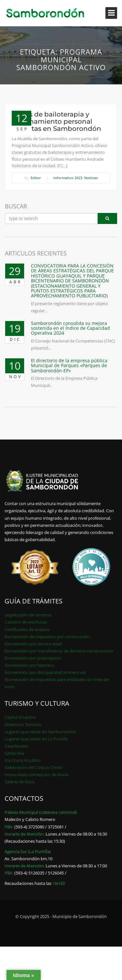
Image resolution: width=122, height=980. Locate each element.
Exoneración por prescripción (33, 658)
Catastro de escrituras (26, 622)
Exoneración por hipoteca (29, 665)
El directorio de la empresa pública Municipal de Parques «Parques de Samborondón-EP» (69, 366)
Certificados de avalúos (27, 629)
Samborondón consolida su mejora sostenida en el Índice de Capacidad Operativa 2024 (70, 328)
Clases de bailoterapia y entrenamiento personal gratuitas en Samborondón (56, 121)
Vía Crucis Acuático (23, 760)
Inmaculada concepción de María (36, 775)
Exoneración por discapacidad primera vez (45, 672)
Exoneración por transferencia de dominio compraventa (59, 651)
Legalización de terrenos (28, 615)
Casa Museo (16, 746)
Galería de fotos (20, 782)
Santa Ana (14, 753)
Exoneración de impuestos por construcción (47, 637)
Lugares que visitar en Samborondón (40, 732)
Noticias (91, 178)
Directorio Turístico (23, 725)
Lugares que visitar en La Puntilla (36, 739)
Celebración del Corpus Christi (34, 767)
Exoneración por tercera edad (33, 644)
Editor (36, 178)
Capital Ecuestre (20, 717)
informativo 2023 (68, 178)
